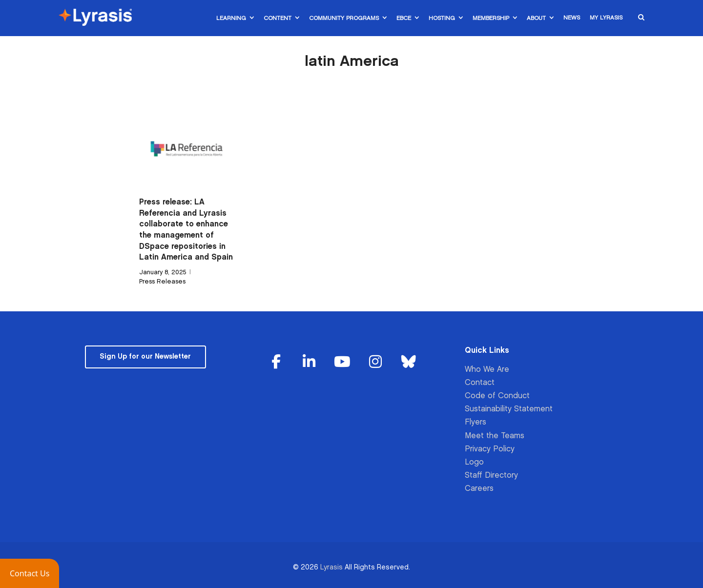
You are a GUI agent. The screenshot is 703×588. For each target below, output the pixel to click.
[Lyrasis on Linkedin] (310, 362)
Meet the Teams (495, 436)
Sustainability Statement (509, 409)
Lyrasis (331, 567)
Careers (479, 489)
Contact (480, 383)
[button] (30, 573)
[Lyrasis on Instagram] (375, 362)
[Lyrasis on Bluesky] (409, 362)
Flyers (476, 422)
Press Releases (162, 282)
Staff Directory (491, 476)
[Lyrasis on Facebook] (276, 362)
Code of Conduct (497, 396)
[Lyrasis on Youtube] (342, 362)
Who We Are (487, 370)
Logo (474, 462)
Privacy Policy (490, 449)
